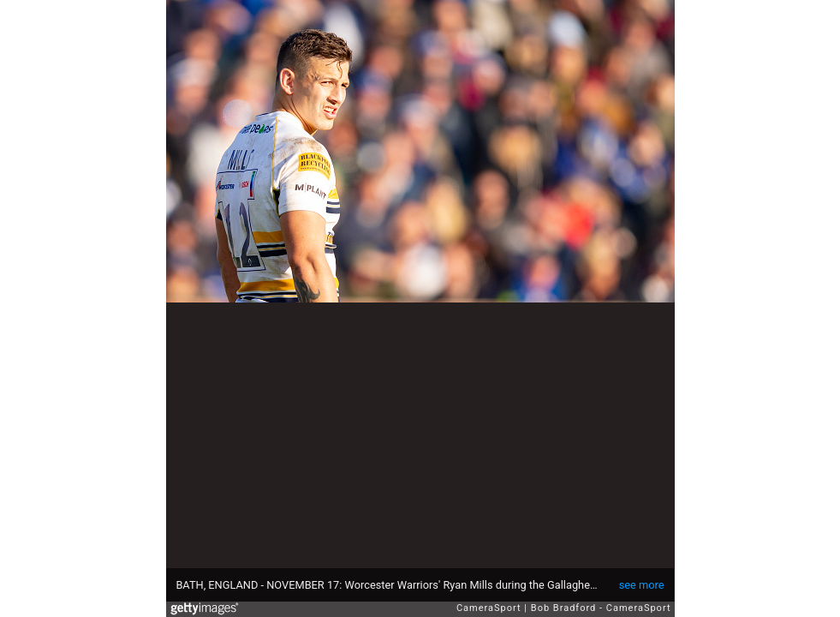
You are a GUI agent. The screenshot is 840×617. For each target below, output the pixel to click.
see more (642, 585)
